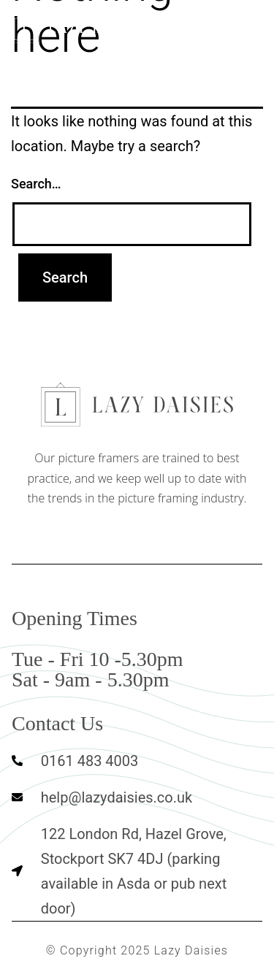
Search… (36, 184)
